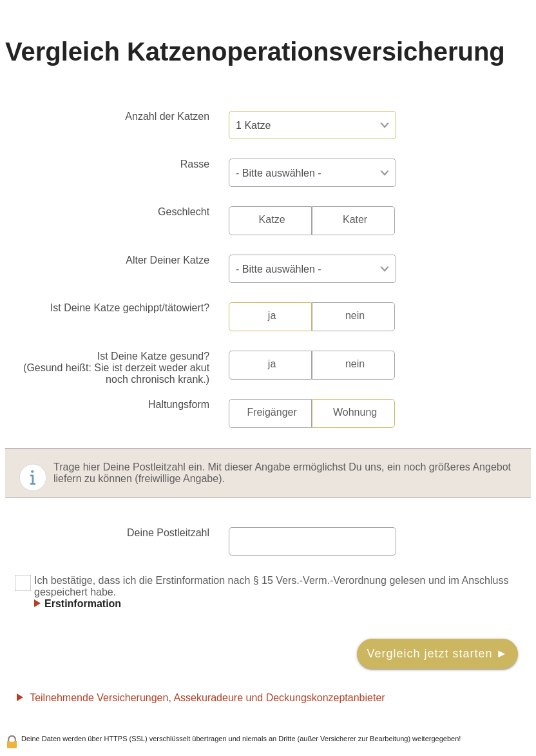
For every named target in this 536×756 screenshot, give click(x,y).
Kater (355, 219)
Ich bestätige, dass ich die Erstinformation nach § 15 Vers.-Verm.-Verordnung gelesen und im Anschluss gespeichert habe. (262, 592)
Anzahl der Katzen (167, 116)
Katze (272, 219)
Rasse (195, 164)
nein (355, 315)
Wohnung (355, 412)
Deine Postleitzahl (168, 533)
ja (272, 315)
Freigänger (272, 412)
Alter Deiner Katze (167, 260)
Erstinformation (83, 604)
